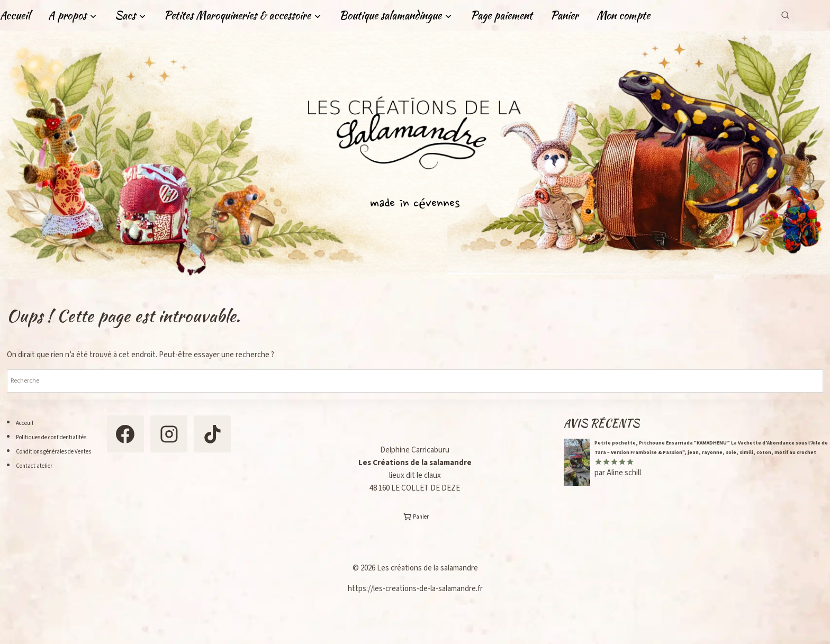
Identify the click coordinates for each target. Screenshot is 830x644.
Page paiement (502, 15)
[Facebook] (151, 438)
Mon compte (623, 15)
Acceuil (28, 423)
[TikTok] (151, 489)
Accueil (15, 15)
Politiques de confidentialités (64, 437)
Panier (565, 15)
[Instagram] (203, 438)
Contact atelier (41, 480)
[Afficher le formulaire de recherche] (785, 15)
